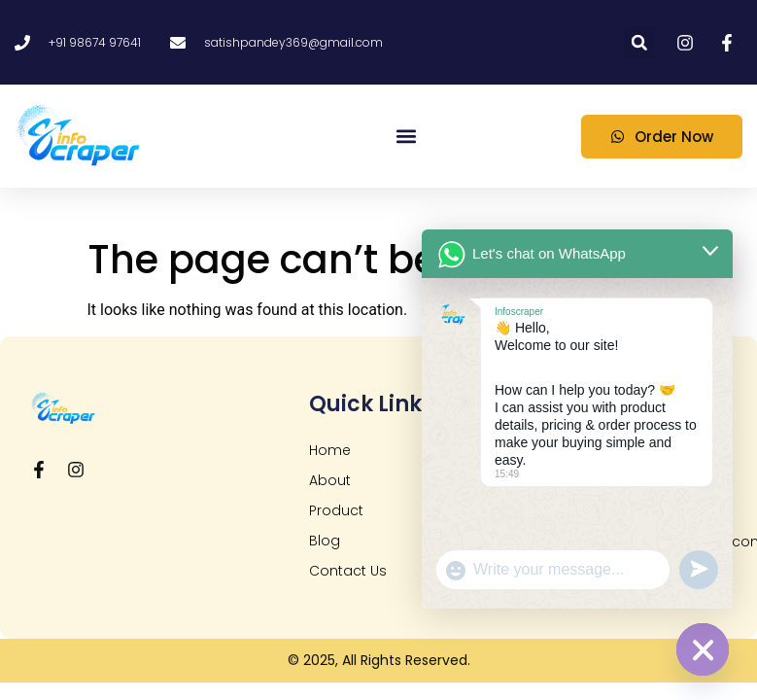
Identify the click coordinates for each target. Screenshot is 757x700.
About (330, 480)
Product (336, 510)
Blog (325, 541)
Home (330, 450)
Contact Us (348, 571)
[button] (639, 42)
